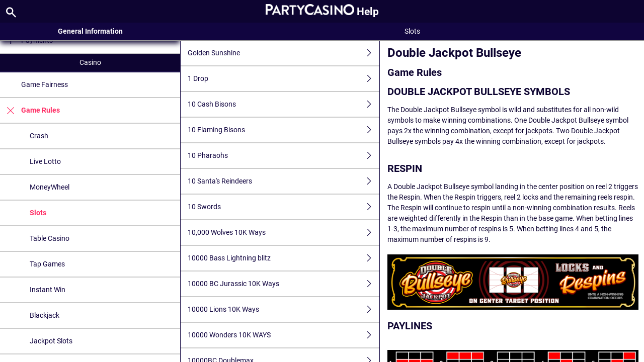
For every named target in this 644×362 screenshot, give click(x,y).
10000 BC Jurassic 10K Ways (284, 284)
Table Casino (50, 238)
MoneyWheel (50, 187)
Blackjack (45, 315)
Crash (39, 136)
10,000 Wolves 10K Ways (284, 233)
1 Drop (284, 79)
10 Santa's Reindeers (284, 181)
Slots (38, 213)
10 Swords (284, 207)
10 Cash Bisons (284, 104)
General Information (90, 31)
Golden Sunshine (284, 53)
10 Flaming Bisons (284, 130)
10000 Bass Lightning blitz (284, 258)
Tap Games (47, 264)
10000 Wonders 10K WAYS (284, 335)
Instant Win (48, 290)
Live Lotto (45, 161)
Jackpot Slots (51, 341)
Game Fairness (45, 84)
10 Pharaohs (284, 156)
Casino (90, 62)
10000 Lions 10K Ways (284, 309)
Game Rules (30, 110)
